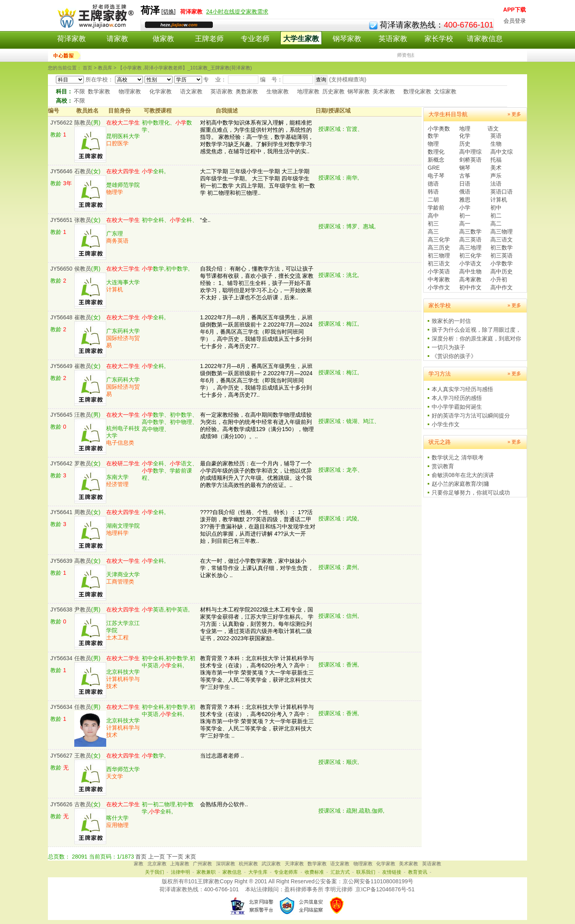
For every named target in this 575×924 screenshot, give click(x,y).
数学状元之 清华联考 (458, 457)
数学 (433, 136)
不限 (79, 91)
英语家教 (393, 39)
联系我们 (366, 872)
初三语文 (439, 263)
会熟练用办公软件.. (224, 804)
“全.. (205, 220)
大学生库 (258, 872)
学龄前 (436, 208)
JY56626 (61, 804)
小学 (465, 208)
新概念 (436, 160)
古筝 (465, 176)
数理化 (436, 152)
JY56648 (61, 317)
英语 (496, 136)
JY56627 (61, 756)
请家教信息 (485, 39)
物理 (433, 144)
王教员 (83, 756)
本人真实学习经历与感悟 (462, 389)
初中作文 (470, 287)
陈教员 (83, 123)
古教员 (83, 804)
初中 (496, 208)
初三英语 (502, 255)
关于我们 (155, 872)
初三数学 (502, 247)
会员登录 (515, 21)
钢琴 (465, 168)
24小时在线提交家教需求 (237, 12)
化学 (465, 136)
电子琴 (436, 176)
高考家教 (470, 279)
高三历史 (439, 247)
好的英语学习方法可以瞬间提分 (471, 416)
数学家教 (99, 91)
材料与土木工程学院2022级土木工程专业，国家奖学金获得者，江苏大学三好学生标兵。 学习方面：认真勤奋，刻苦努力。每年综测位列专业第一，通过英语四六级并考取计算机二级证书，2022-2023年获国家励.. (257, 624)
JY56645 (61, 415)
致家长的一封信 (451, 321)
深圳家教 (226, 864)
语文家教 (191, 91)
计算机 (499, 200)
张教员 (83, 220)
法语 (496, 184)
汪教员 (83, 415)
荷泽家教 (71, 39)
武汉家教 (271, 864)
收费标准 (314, 872)
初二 (496, 216)
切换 (169, 12)
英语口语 (502, 192)
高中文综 (502, 152)
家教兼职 (206, 872)
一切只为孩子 (448, 347)
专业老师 (255, 39)
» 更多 (514, 114)
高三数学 (470, 231)
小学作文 (439, 287)
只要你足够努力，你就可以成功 (471, 493)
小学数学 (502, 263)
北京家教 (157, 864)
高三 (433, 231)
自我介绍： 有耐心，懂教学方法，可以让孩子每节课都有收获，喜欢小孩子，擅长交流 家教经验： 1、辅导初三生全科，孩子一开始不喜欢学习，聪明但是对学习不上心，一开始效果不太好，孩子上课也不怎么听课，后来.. (257, 283)
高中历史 (502, 271)
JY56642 (61, 463)
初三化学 (470, 255)
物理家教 (130, 91)
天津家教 (294, 864)
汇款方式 (340, 872)
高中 (433, 216)
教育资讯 (418, 872)
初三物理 (439, 255)
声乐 (496, 176)
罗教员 (83, 463)
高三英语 (470, 239)
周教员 (83, 512)
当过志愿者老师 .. (222, 756)
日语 (465, 184)
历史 (465, 144)
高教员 (83, 561)
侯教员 (83, 269)
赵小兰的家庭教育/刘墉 (460, 484)
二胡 (433, 200)
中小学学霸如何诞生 (457, 407)
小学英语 (439, 271)
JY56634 (61, 658)
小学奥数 (439, 129)
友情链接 (392, 872)
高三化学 (439, 239)
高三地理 (470, 247)
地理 (465, 129)
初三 (433, 224)
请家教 (117, 39)
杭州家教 (248, 864)
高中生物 (470, 271)
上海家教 (180, 864)
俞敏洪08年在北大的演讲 (463, 475)
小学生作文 (446, 424)
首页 (141, 857)
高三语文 (502, 239)
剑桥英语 (470, 160)
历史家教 (333, 91)
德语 (433, 184)
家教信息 (232, 872)
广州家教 (202, 864)
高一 (465, 224)
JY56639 (61, 561)
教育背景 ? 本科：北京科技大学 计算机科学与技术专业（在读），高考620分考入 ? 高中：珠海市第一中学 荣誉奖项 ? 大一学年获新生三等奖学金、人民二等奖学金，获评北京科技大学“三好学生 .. (257, 673)
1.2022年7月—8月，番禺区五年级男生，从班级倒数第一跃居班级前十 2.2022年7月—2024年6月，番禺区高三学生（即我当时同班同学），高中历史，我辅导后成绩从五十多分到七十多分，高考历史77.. (256, 332)
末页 (190, 857)
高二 (496, 224)
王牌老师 (209, 39)
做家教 (163, 39)
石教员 (83, 171)
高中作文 (502, 287)
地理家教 (308, 91)
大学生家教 (301, 39)
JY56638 (61, 609)
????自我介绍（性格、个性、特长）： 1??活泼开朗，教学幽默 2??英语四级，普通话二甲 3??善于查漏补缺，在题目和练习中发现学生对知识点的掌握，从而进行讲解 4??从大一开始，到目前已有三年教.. (258, 526)
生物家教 (278, 91)
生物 (496, 144)
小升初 (499, 279)
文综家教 (445, 91)
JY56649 (61, 366)
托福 (496, 160)
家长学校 (439, 39)
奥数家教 (247, 91)
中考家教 (439, 279)
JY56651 (61, 220)
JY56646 (61, 171)
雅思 (465, 200)
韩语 (433, 192)
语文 (493, 129)
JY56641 (61, 512)
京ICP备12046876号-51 (385, 889)
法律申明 (180, 872)
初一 (465, 216)
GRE (434, 168)
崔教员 (83, 317)
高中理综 (470, 152)
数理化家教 (417, 91)
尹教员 (83, 609)
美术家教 (384, 91)
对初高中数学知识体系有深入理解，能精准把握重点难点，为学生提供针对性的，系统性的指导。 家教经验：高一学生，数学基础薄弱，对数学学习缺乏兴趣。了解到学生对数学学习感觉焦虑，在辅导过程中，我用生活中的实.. (257, 137)
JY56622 (61, 123)
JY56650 (61, 269)
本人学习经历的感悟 (457, 398)
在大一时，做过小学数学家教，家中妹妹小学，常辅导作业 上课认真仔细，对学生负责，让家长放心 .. (257, 568)
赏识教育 (443, 466)
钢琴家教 (347, 39)
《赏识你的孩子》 (454, 356)
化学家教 (161, 91)
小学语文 (470, 263)
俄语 (465, 192)
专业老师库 (286, 872)
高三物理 (502, 231)
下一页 (175, 857)
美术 (496, 168)
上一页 (157, 857)
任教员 (83, 658)
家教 (139, 864)
